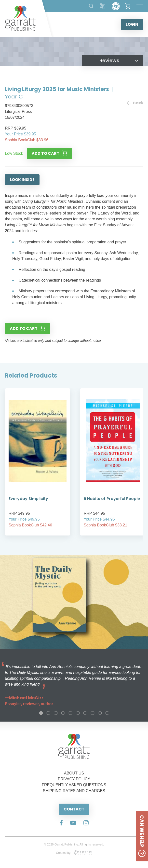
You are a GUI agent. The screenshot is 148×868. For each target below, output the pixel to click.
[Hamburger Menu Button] (140, 6)
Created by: (74, 853)
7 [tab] (85, 713)
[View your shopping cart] (128, 6)
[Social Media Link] (61, 823)
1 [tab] (41, 713)
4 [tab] (63, 713)
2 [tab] (48, 713)
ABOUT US (74, 773)
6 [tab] (78, 713)
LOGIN (132, 24)
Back (135, 103)
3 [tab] (56, 713)
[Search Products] (91, 6)
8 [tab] (93, 713)
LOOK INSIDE (22, 180)
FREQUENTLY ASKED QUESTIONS (74, 785)
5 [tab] (70, 713)
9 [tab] (100, 713)
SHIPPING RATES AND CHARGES (74, 791)
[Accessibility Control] (116, 6)
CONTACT (74, 809)
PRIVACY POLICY (74, 779)
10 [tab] (107, 713)
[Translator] (103, 6)
